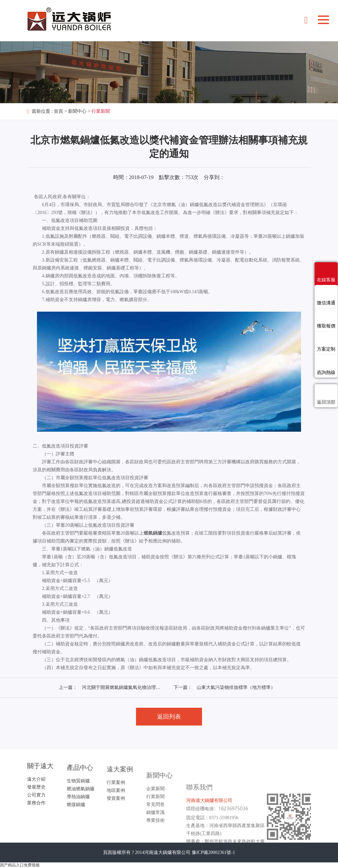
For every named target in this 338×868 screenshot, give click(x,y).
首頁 (58, 111)
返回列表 (169, 717)
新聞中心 (77, 111)
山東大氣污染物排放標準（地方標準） (236, 687)
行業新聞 (101, 111)
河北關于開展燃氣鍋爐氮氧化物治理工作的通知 (130, 687)
